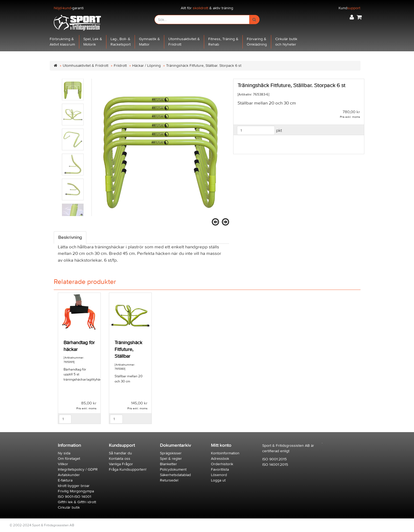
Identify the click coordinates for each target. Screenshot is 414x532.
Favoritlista (220, 469)
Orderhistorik (222, 464)
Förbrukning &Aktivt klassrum (62, 42)
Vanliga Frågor (121, 464)
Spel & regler (171, 459)
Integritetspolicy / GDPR (78, 469)
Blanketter (168, 464)
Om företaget (69, 459)
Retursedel (169, 480)
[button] (352, 17)
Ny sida (64, 453)
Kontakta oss (120, 459)
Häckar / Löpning (146, 66)
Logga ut (218, 480)
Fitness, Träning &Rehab (223, 42)
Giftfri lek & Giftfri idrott (77, 502)
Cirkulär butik (69, 507)
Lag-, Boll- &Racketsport (121, 42)
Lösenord (219, 475)
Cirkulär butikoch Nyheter (286, 42)
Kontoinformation (225, 453)
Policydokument (173, 469)
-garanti (69, 8)
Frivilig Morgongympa (76, 491)
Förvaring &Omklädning (257, 42)
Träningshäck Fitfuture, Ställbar (128, 349)
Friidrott (120, 66)
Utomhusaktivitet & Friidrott (86, 66)
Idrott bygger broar (74, 486)
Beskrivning (70, 237)
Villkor (63, 464)
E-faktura (65, 480)
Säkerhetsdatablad (175, 475)
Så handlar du (120, 453)
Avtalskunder (69, 475)
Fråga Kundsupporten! (128, 469)
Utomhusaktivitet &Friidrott (184, 42)
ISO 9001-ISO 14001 (75, 497)
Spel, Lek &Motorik (93, 42)
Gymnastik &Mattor (149, 42)
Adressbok (220, 459)
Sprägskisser (171, 453)
